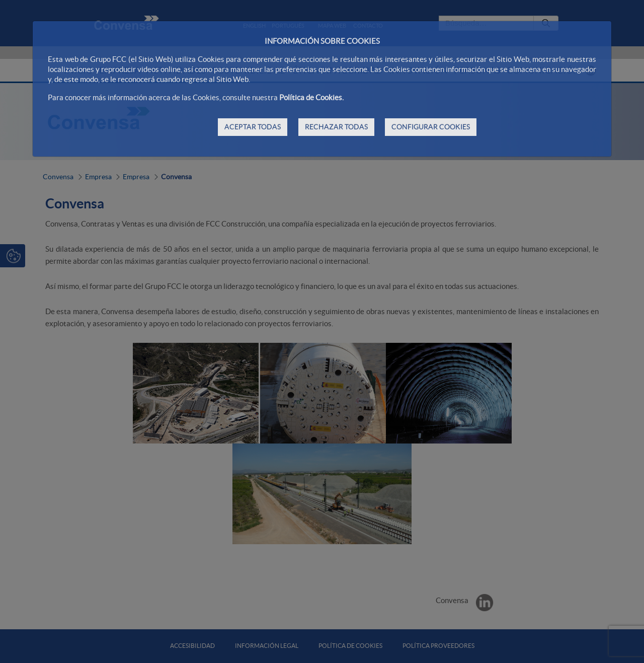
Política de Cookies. (311, 97)
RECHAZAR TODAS (336, 127)
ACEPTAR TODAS (253, 127)
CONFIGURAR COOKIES (431, 127)
